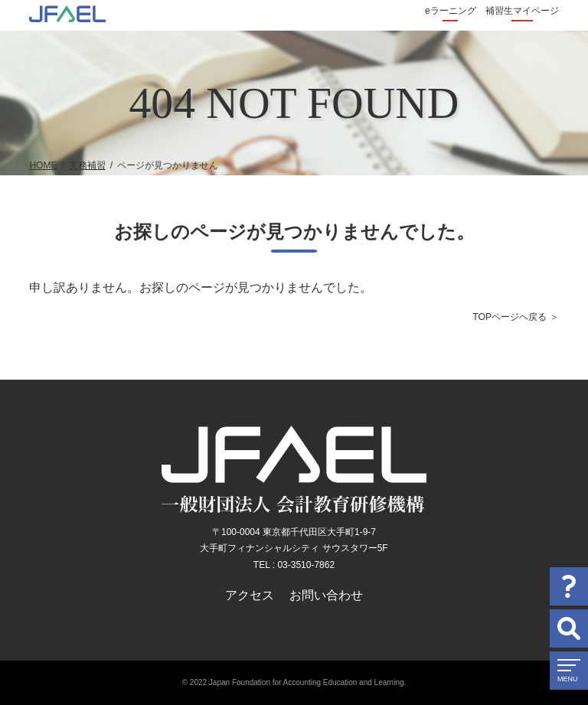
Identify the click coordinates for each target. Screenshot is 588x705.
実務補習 (87, 165)
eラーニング (451, 11)
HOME (43, 165)
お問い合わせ (326, 595)
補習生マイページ (522, 11)
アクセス (250, 595)
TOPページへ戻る (510, 317)
